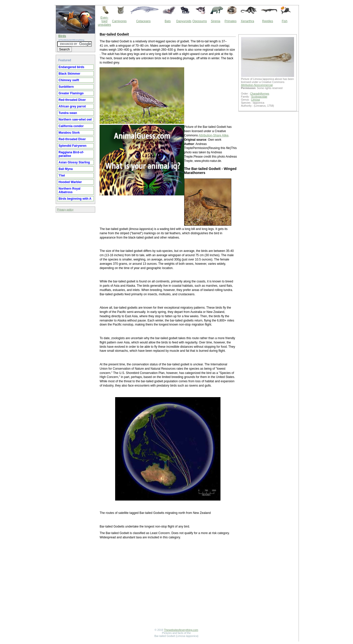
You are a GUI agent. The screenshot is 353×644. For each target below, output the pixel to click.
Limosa (255, 100)
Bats (168, 21)
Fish (285, 21)
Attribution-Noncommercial (257, 85)
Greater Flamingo (71, 93)
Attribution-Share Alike (214, 135)
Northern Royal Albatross (70, 190)
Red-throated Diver (72, 100)
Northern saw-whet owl (75, 120)
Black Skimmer (70, 74)
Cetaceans (143, 21)
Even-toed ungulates (105, 21)
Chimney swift (69, 80)
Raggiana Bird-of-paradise (71, 154)
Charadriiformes (260, 94)
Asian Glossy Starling (74, 162)
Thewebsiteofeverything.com (181, 630)
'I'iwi (62, 175)
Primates (230, 21)
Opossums (200, 21)
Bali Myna (66, 169)
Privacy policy (65, 210)
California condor (71, 126)
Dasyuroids (184, 21)
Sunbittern (66, 87)
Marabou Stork (69, 133)
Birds (62, 36)
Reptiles (267, 21)
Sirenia (216, 21)
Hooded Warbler (70, 182)
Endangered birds (72, 67)
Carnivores (119, 21)
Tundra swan (68, 113)
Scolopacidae (259, 97)
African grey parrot (72, 106)
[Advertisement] (168, 584)
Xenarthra (248, 21)
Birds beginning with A (75, 199)
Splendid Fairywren (73, 146)
